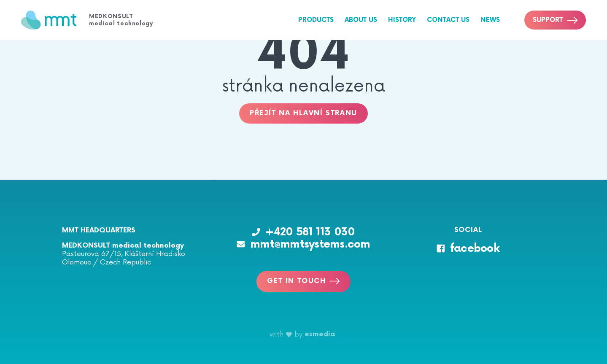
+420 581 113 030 (303, 232)
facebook (468, 249)
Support (555, 20)
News (490, 20)
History (402, 20)
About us (361, 20)
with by (302, 334)
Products (316, 20)
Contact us (448, 20)
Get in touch (303, 281)
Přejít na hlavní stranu (303, 113)
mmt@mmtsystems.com (303, 244)
